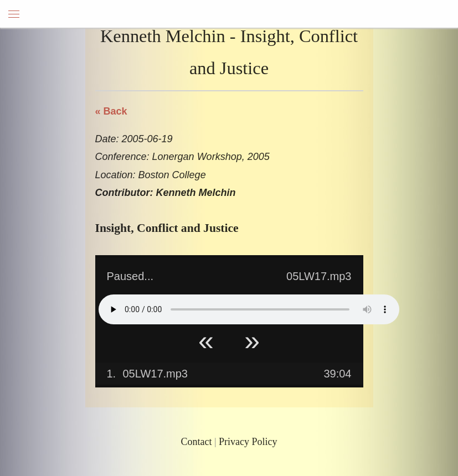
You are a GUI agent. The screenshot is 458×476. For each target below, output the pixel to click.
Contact (196, 442)
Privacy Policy (248, 442)
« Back (111, 111)
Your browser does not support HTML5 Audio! (249, 309)
